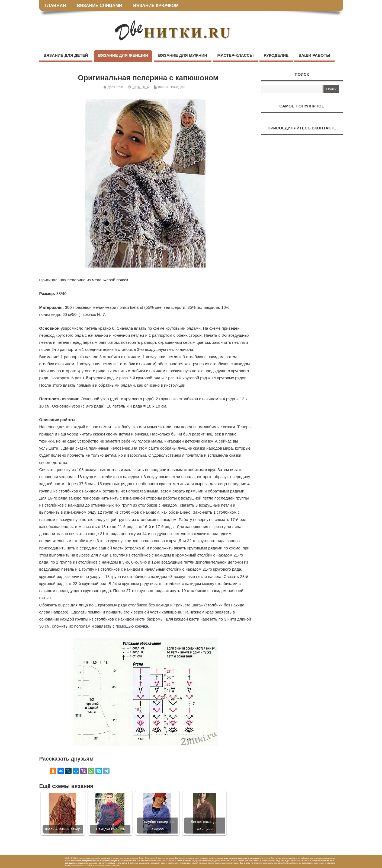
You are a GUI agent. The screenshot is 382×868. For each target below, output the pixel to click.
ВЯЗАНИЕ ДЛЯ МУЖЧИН (183, 55)
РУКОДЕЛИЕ (276, 55)
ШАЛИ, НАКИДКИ (171, 87)
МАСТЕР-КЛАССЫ (235, 55)
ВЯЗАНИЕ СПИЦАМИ (100, 5)
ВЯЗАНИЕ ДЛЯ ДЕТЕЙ (66, 55)
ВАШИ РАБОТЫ (314, 55)
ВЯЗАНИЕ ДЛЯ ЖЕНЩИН (123, 55)
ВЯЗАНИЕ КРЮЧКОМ (156, 5)
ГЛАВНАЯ (55, 5)
